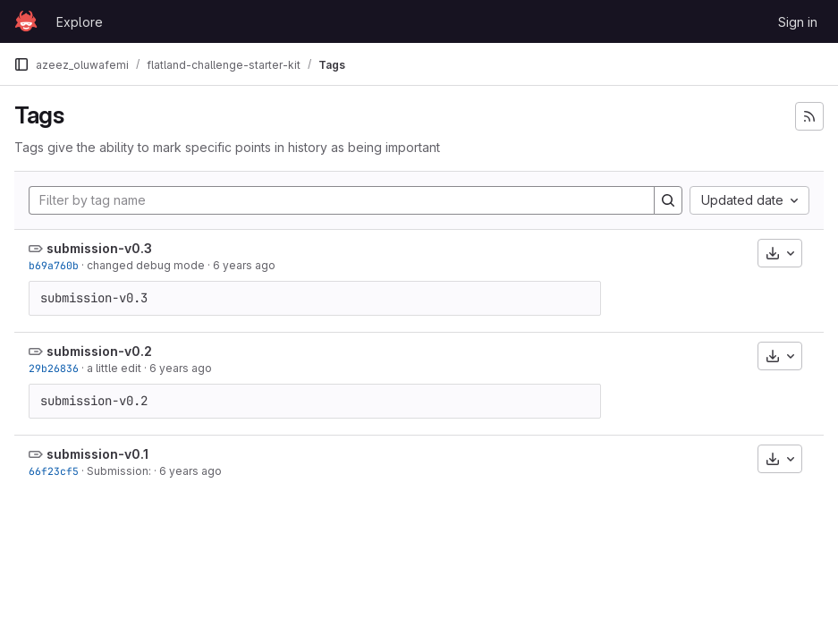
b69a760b (54, 265)
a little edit (114, 368)
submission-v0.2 (99, 351)
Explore (80, 22)
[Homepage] (26, 21)
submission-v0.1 (97, 454)
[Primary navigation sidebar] (21, 64)
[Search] (668, 200)
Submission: (119, 471)
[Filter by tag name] (342, 200)
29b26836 (54, 368)
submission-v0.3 (99, 248)
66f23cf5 (54, 471)
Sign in (798, 22)
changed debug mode (146, 265)
